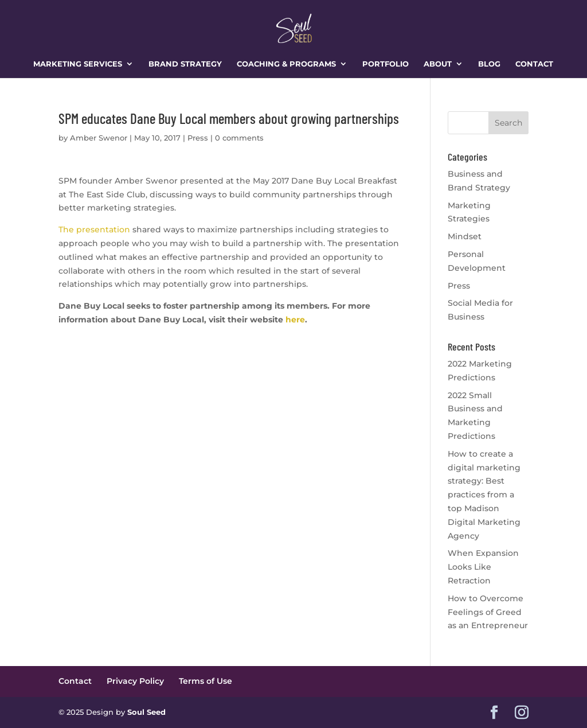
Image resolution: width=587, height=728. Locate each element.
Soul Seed (146, 712)
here (294, 320)
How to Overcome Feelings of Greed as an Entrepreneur (488, 612)
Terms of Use (206, 681)
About (438, 64)
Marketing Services (78, 64)
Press (198, 138)
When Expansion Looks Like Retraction (483, 567)
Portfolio (386, 64)
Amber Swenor (99, 138)
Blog (489, 64)
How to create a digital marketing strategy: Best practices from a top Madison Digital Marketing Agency (484, 495)
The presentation (94, 229)
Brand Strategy (185, 64)
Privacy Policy (135, 681)
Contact (534, 64)
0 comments (239, 138)
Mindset (465, 236)
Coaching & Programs (286, 64)
